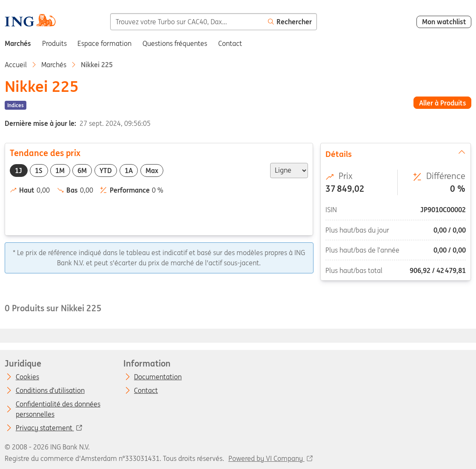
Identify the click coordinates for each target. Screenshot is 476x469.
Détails (396, 153)
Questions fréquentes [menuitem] (175, 43)
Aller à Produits (443, 103)
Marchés (54, 65)
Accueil (16, 65)
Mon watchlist (444, 22)
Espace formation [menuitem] (104, 43)
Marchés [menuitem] (18, 43)
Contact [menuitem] (230, 43)
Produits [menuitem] (54, 43)
